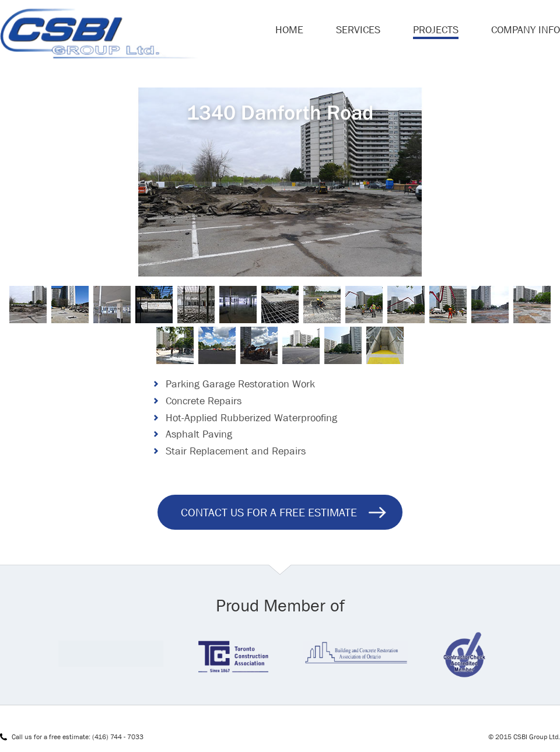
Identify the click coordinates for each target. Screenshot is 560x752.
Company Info (526, 30)
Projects (436, 30)
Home (289, 30)
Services (358, 30)
